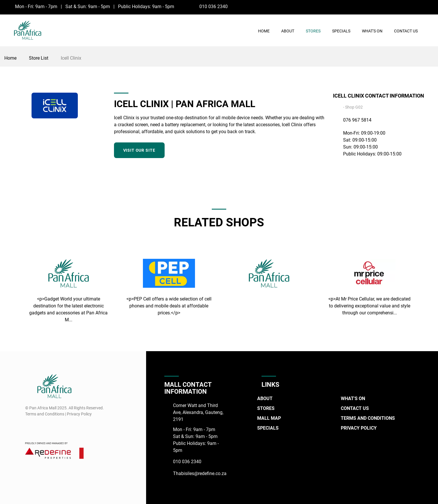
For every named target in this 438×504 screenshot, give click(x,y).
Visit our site (139, 150)
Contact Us (406, 31)
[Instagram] (430, 6)
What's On (372, 31)
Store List (39, 58)
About (288, 31)
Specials (341, 31)
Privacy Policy (359, 428)
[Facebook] (419, 6)
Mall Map (269, 418)
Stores (313, 31)
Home (264, 31)
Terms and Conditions (368, 418)
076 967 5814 (357, 120)
